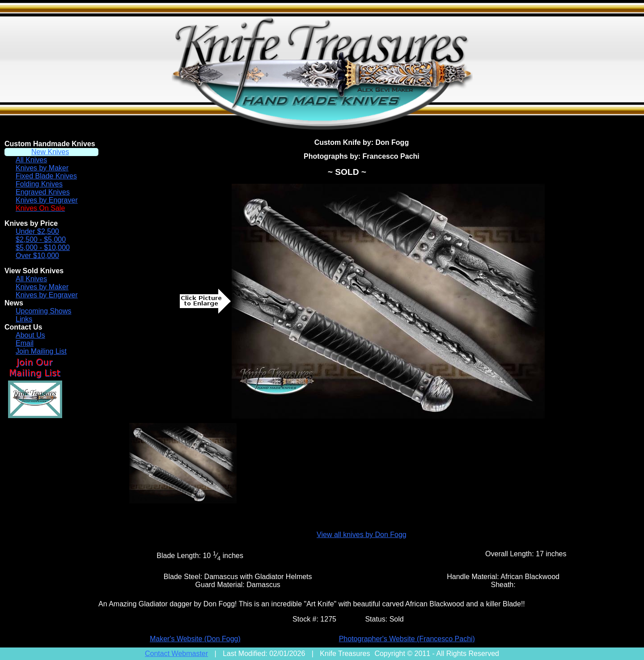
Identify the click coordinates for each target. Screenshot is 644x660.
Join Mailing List (41, 351)
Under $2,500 (37, 231)
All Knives (31, 160)
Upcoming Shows (44, 311)
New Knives (50, 152)
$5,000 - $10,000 (43, 247)
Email (25, 343)
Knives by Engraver (47, 200)
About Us (30, 335)
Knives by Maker (42, 168)
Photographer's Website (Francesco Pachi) (407, 639)
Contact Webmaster (176, 654)
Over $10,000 (37, 256)
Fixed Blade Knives (46, 176)
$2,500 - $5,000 (41, 239)
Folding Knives (39, 184)
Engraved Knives (43, 192)
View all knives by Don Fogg (362, 535)
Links (24, 319)
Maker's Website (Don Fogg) (195, 639)
